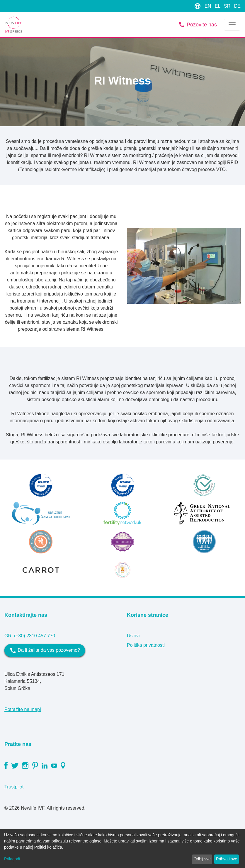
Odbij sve (202, 859)
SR (228, 6)
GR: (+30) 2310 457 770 (30, 636)
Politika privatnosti (146, 645)
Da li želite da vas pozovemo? (45, 651)
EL (218, 6)
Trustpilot (14, 787)
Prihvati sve (227, 859)
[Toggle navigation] (232, 25)
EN (209, 6)
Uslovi (133, 636)
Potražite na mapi (23, 709)
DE (237, 6)
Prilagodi (12, 859)
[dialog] (122, 848)
